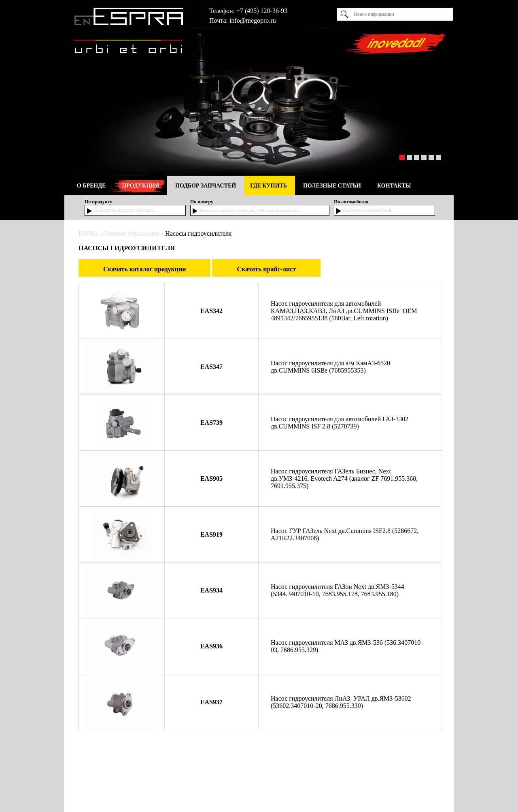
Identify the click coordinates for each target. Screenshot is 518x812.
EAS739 (211, 423)
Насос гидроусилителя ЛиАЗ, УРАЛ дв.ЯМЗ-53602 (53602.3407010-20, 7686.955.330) (341, 702)
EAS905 (211, 478)
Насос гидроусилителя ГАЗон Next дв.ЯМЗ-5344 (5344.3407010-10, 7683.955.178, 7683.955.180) (338, 590)
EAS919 (211, 534)
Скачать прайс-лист (266, 269)
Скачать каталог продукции (144, 269)
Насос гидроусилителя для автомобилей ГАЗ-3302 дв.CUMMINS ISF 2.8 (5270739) (340, 423)
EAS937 (211, 702)
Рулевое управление (132, 233)
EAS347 (211, 367)
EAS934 (211, 590)
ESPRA (89, 233)
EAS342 (211, 311)
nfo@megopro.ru (253, 20)
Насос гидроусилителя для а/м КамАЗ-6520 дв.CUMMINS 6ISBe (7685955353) (330, 367)
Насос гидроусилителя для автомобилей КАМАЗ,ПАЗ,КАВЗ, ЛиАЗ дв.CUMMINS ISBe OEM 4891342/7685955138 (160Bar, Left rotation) (344, 311)
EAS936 (211, 646)
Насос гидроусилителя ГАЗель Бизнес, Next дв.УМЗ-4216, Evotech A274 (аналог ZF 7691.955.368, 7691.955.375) (344, 478)
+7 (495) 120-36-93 (262, 11)
